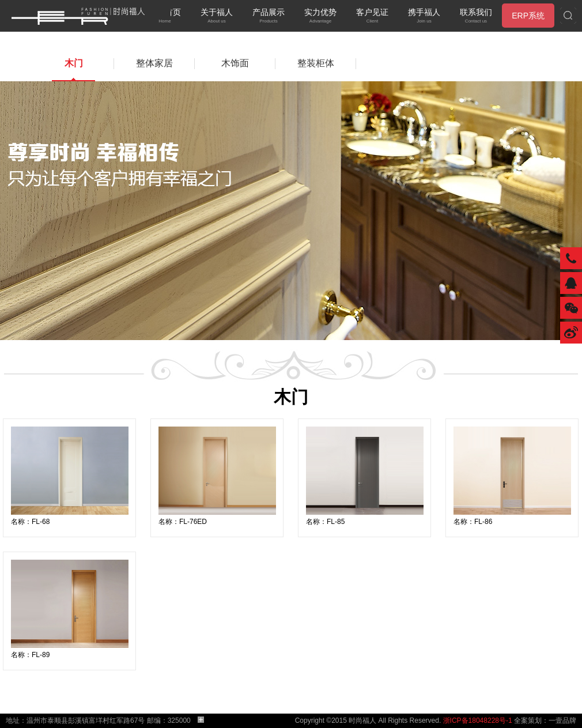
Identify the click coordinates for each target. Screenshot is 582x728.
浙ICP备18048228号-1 (478, 721)
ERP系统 (528, 16)
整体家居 (154, 63)
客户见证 (372, 16)
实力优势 (320, 16)
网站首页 (165, 16)
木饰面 (235, 63)
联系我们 (476, 16)
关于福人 (217, 16)
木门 (74, 63)
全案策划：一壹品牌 (545, 721)
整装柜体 (316, 63)
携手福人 (424, 16)
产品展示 (269, 16)
